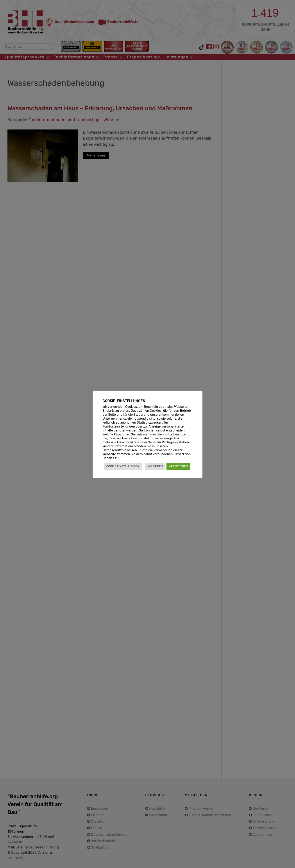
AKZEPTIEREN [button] (178, 466)
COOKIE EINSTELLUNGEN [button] (123, 466)
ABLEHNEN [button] (155, 466)
